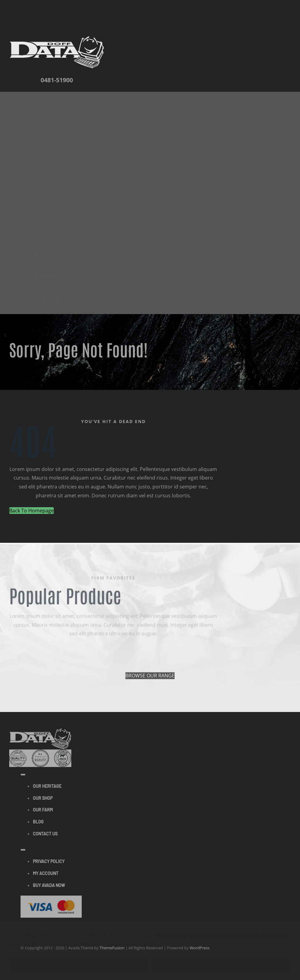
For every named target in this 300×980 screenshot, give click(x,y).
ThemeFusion (114, 948)
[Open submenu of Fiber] (47, 162)
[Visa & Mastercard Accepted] (54, 900)
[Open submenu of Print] (46, 217)
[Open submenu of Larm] (47, 251)
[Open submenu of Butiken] (53, 129)
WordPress (202, 948)
